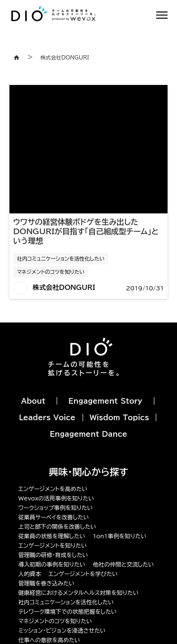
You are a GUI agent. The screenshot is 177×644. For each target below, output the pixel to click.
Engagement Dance (89, 434)
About (33, 401)
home (17, 58)
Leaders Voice (47, 418)
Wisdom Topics (119, 418)
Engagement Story (105, 401)
